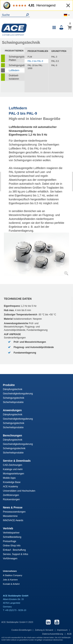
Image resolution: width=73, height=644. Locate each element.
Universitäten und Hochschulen (19, 491)
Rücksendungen (11, 499)
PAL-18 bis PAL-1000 (35, 67)
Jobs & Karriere (10, 580)
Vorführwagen (10, 559)
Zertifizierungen (11, 495)
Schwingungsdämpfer (17, 65)
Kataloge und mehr (13, 469)
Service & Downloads (17, 461)
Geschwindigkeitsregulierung (18, 394)
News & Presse (13, 507)
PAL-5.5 (55, 61)
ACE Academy (10, 487)
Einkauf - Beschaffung (14, 550)
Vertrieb (8, 528)
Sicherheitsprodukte (13, 402)
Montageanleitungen (14, 474)
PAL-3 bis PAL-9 (35, 61)
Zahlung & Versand (44, 630)
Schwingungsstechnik (14, 448)
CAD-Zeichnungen (13, 465)
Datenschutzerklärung (53, 634)
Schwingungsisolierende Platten (17, 58)
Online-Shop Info (12, 546)
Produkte (9, 385)
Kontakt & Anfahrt (11, 584)
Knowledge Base (12, 482)
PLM (30, 57)
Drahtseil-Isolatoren (14, 77)
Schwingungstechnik (14, 398)
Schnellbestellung (12, 537)
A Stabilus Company (13, 575)
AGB (69, 634)
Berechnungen (12, 435)
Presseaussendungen (14, 512)
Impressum (63, 630)
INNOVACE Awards (13, 520)
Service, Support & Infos (15, 554)
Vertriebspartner (11, 533)
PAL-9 (54, 65)
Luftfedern (14, 70)
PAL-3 (54, 57)
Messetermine (10, 516)
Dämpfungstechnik (13, 389)
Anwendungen (12, 410)
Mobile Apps (9, 478)
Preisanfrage (10, 541)
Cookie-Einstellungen (21, 630)
